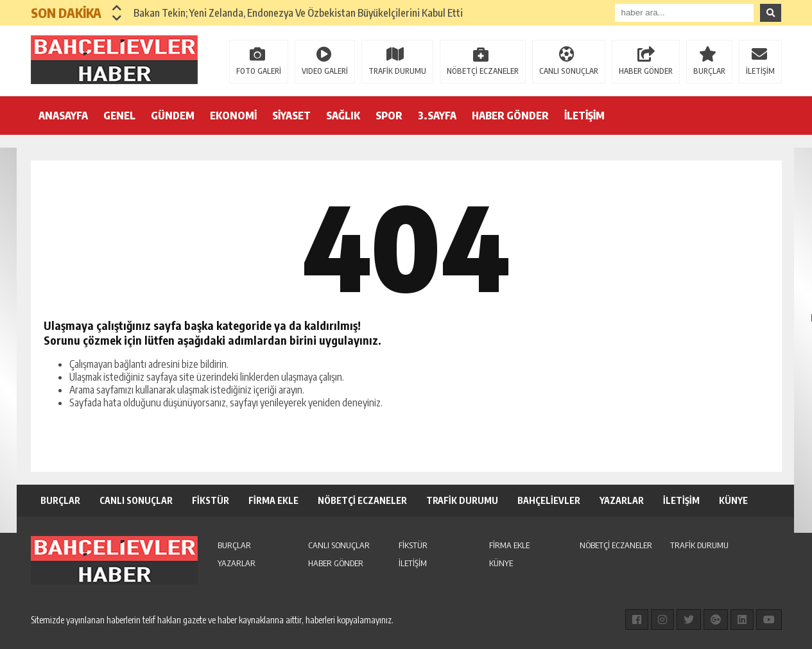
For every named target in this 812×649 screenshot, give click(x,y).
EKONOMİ (233, 116)
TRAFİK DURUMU (397, 71)
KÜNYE (733, 500)
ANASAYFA (63, 116)
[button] (117, 8)
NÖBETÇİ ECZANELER (483, 71)
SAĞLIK (343, 116)
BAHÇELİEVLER (549, 500)
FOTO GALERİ (259, 71)
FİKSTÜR (211, 500)
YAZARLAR (622, 500)
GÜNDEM (173, 116)
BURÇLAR (709, 71)
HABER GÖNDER (646, 71)
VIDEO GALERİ (325, 71)
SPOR (389, 116)
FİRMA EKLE (273, 500)
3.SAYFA (437, 116)
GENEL (119, 116)
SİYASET (291, 116)
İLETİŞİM (760, 71)
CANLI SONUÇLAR (569, 71)
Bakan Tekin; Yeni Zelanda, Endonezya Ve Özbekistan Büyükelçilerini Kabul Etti (298, 13)
